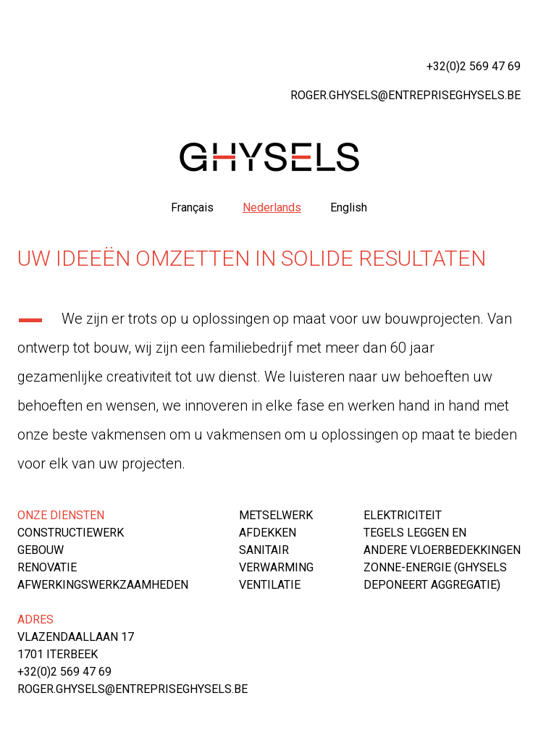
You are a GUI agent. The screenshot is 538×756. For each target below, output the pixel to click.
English (349, 207)
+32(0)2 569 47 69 (474, 66)
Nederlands (272, 207)
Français (192, 207)
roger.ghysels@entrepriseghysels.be (405, 95)
